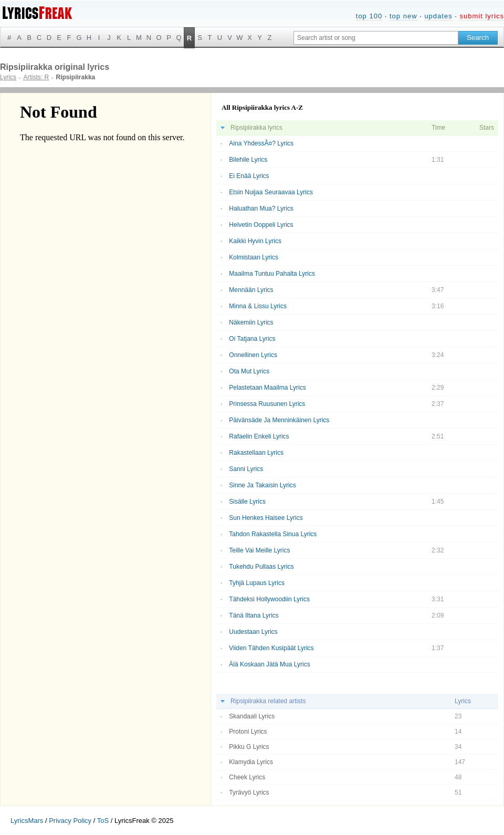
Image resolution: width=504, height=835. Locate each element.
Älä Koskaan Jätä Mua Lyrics (269, 664)
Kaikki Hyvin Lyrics (255, 241)
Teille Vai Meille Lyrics (259, 550)
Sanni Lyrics (246, 469)
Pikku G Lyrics (249, 747)
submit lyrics (482, 16)
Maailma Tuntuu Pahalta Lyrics (272, 274)
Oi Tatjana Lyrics (252, 339)
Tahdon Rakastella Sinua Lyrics (273, 534)
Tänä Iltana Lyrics (254, 615)
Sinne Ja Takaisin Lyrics (262, 485)
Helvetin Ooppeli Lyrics (261, 225)
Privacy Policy (70, 821)
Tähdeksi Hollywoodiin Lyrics (269, 599)
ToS (103, 821)
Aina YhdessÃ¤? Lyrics (261, 143)
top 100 (369, 16)
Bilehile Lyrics (248, 160)
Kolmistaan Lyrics (254, 257)
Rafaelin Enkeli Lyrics (259, 436)
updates (438, 16)
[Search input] (376, 38)
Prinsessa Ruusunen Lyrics (267, 404)
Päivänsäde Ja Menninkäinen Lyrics (279, 420)
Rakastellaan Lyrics (256, 453)
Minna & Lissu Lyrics (258, 306)
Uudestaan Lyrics (253, 632)
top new (403, 16)
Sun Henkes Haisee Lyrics (266, 518)
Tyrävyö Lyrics (249, 792)
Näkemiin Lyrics (251, 322)
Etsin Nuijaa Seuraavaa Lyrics (271, 192)
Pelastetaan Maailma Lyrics (267, 388)
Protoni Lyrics (248, 732)
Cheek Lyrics (247, 777)
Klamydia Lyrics (251, 762)
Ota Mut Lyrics (249, 371)
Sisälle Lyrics (247, 502)
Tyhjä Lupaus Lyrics (257, 583)
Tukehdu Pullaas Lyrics (261, 567)
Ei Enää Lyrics (249, 176)
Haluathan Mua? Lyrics (261, 208)
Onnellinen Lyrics (253, 355)
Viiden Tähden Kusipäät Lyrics (271, 648)
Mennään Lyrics (251, 290)
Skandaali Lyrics (252, 716)
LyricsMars (27, 821)
